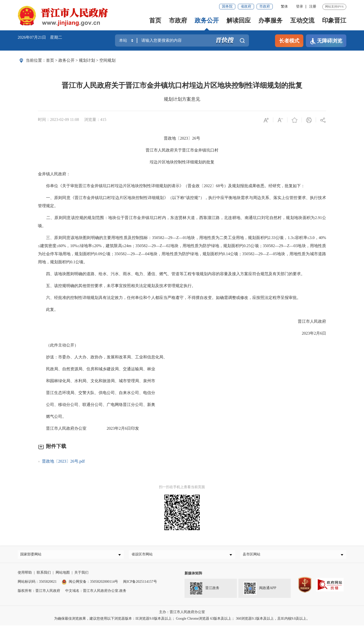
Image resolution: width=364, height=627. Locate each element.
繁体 (284, 6)
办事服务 (270, 20)
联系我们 (44, 575)
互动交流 (302, 20)
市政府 (265, 6)
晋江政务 (204, 590)
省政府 (246, 6)
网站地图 (63, 575)
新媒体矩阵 (193, 575)
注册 (313, 6)
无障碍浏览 (326, 41)
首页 (155, 20)
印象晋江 (334, 20)
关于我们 (81, 575)
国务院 (227, 6)
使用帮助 (25, 575)
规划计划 (87, 60)
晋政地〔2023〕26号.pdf (63, 461)
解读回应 (239, 20)
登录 (300, 6)
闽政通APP (260, 590)
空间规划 (107, 60)
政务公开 (207, 20)
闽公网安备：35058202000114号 (90, 584)
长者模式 (289, 41)
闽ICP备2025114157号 (140, 584)
